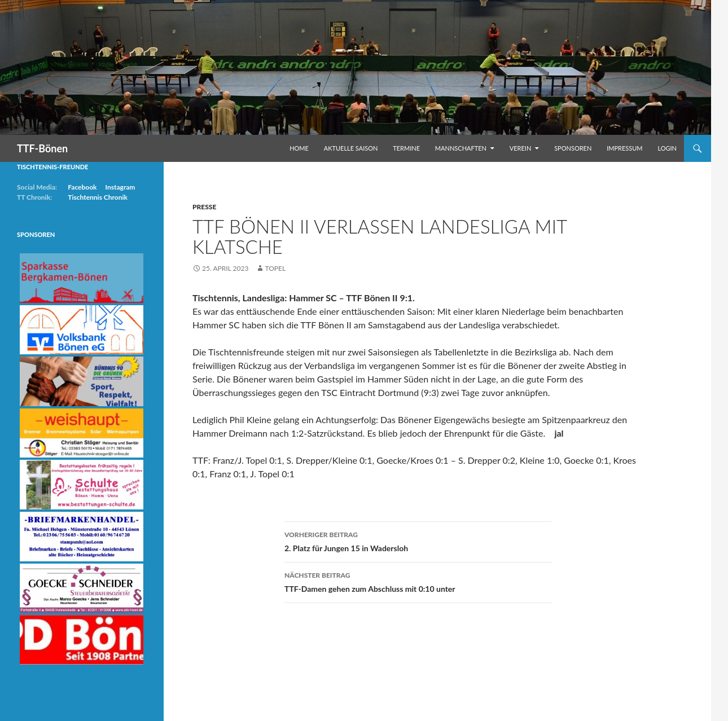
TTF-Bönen (42, 148)
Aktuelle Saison (351, 148)
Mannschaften (461, 148)
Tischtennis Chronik (98, 197)
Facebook (82, 187)
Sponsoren (573, 148)
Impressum (624, 148)
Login (667, 148)
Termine (406, 148)
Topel (275, 268)
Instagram (120, 187)
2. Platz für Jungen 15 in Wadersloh (418, 540)
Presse (204, 207)
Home (299, 148)
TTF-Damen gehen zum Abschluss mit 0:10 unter (418, 581)
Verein (521, 148)
